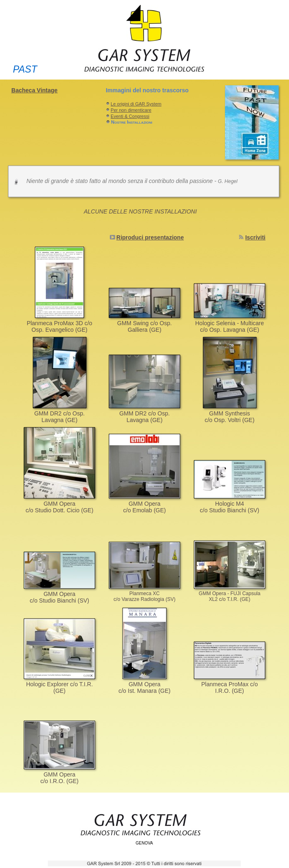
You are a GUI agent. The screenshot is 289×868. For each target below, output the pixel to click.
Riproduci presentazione (150, 237)
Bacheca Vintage (35, 90)
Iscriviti (255, 237)
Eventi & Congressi (130, 116)
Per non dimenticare (131, 110)
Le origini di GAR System (136, 104)
